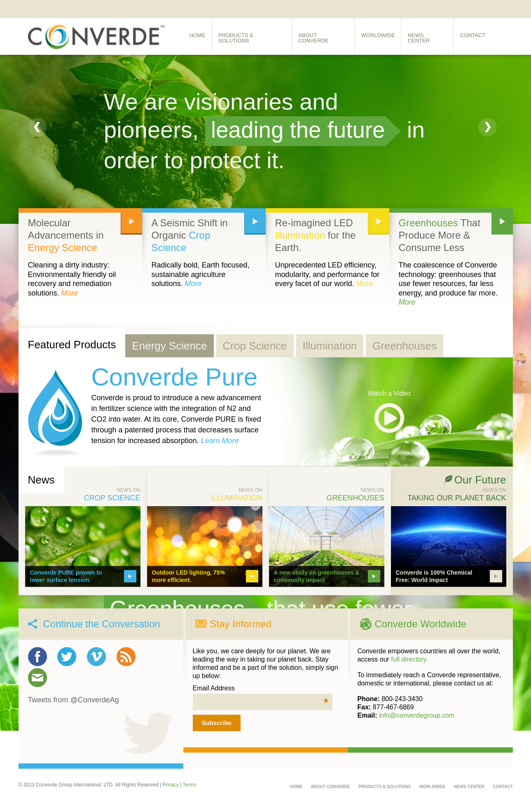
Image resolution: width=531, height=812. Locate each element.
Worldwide (381, 36)
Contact (478, 36)
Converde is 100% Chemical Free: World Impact (434, 576)
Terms (189, 785)
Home (198, 36)
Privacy (170, 785)
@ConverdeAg (95, 700)
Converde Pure (175, 377)
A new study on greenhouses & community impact (317, 576)
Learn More (220, 441)
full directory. (409, 659)
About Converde (325, 36)
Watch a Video (389, 393)
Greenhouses (428, 223)
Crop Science (255, 346)
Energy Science (63, 248)
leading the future (301, 130)
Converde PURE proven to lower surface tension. (66, 576)
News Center (432, 36)
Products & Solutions (253, 36)
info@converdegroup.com (417, 715)
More (70, 293)
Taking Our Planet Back (457, 498)
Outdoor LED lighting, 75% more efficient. (188, 576)
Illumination (300, 235)
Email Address (261, 689)
